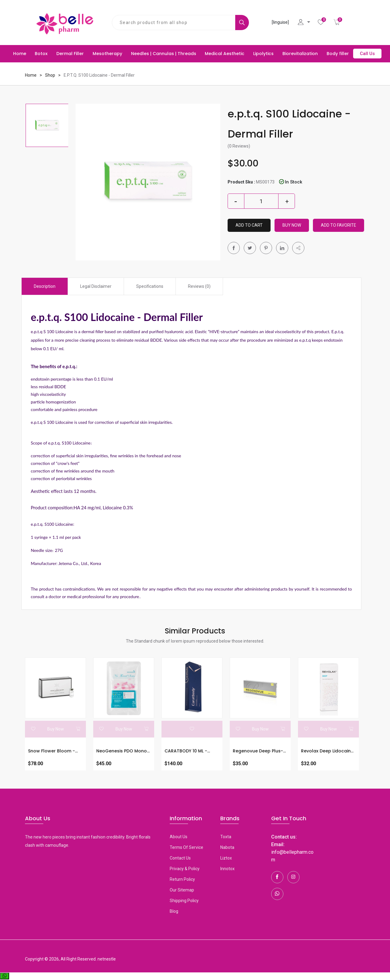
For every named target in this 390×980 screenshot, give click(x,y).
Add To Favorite (339, 225)
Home (20, 54)
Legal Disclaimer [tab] (96, 286)
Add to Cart (249, 225)
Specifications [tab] (150, 286)
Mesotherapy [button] (107, 54)
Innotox (227, 869)
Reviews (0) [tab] (199, 286)
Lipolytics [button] (263, 54)
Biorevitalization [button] (300, 54)
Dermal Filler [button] (70, 54)
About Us (179, 837)
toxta (226, 837)
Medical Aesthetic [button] (225, 54)
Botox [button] (41, 54)
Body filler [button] (338, 54)
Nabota (227, 847)
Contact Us (180, 858)
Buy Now (292, 225)
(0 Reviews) (239, 146)
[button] (298, 248)
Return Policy (182, 879)
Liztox (226, 858)
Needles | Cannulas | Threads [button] (164, 54)
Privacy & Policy (185, 869)
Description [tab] (45, 286)
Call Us (367, 54)
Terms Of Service (186, 847)
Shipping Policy (184, 901)
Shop (50, 75)
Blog (174, 911)
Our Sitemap (182, 890)
